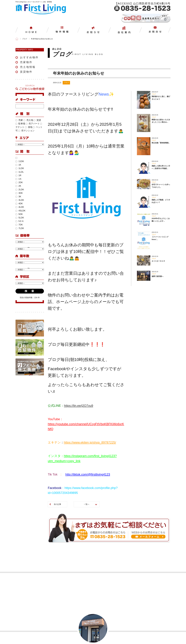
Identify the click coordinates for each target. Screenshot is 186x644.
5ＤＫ (20, 221)
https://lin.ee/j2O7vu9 (78, 406)
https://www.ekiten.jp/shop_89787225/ (90, 442)
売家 (19, 120)
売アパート (33, 124)
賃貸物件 (26, 72)
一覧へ (87, 504)
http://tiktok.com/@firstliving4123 (88, 474)
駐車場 (20, 124)
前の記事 (57, 504)
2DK (19, 182)
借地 (29, 127)
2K (18, 186)
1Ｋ (19, 179)
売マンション (26, 131)
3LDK (20, 200)
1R (18, 175)
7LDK (20, 228)
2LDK (20, 190)
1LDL (20, 172)
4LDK (20, 207)
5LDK (20, 218)
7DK (19, 225)
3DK (19, 193)
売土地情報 (28, 67)
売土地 (28, 120)
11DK (20, 161)
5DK (19, 214)
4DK (19, 204)
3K (18, 197)
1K (18, 165)
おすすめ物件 (29, 57)
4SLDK (20, 211)
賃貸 (37, 120)
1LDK (20, 168)
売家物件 (26, 62)
